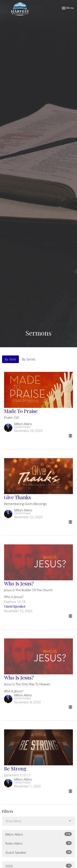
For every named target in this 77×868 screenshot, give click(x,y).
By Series (29, 359)
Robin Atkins (38, 843)
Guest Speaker (38, 852)
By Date (10, 359)
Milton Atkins (38, 834)
